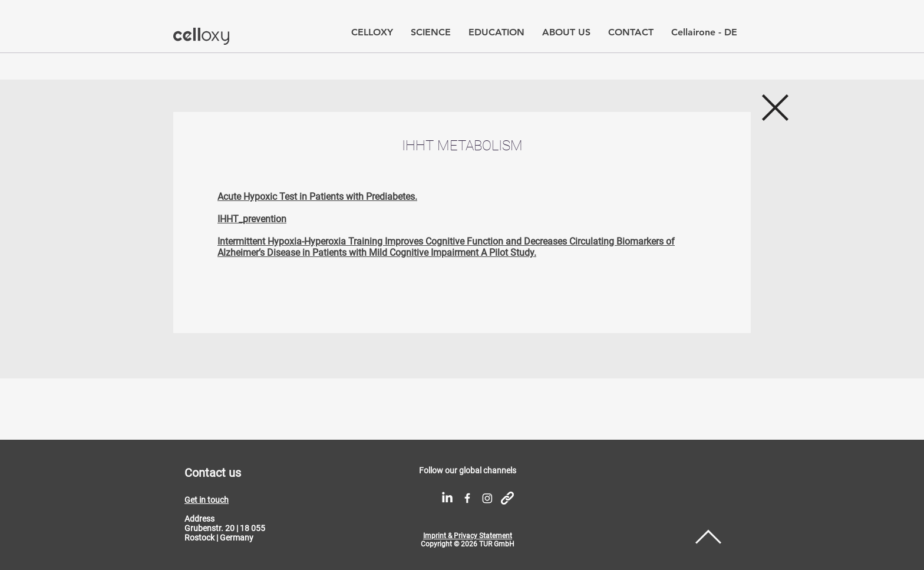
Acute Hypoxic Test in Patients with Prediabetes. (317, 197)
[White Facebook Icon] (467, 498)
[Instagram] (487, 498)
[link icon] (507, 498)
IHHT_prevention (252, 219)
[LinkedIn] (447, 498)
